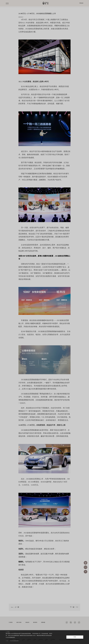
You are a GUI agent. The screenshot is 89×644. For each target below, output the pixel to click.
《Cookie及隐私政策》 (14, 641)
